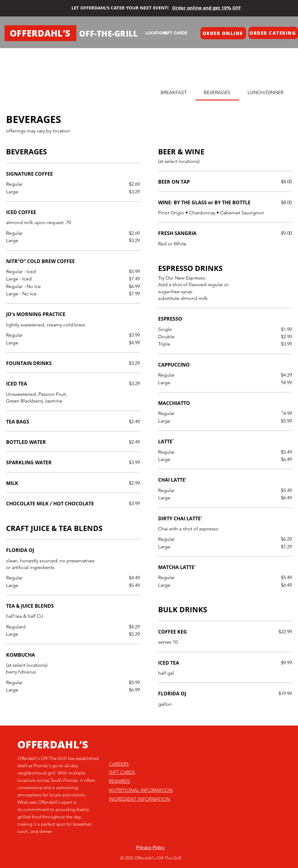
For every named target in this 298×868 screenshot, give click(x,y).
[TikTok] (280, 385)
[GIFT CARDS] (175, 33)
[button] (223, 33)
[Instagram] (280, 400)
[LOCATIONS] (156, 33)
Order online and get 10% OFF (206, 8)
